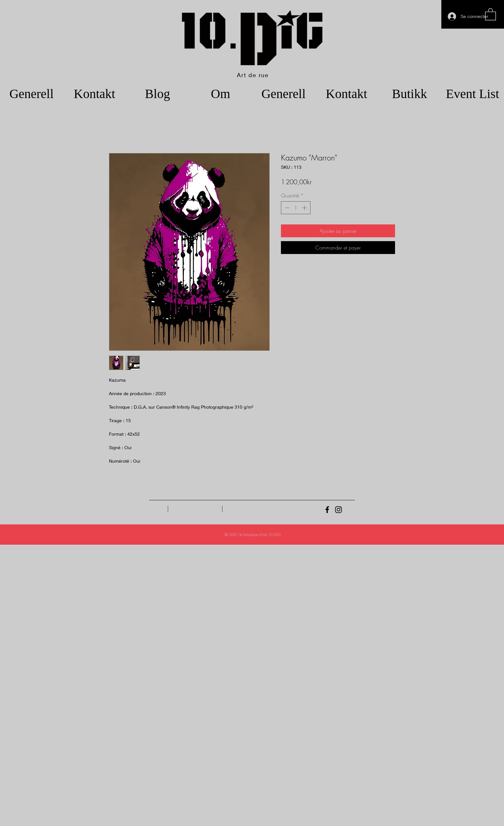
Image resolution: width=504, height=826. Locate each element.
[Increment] (305, 208)
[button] (491, 14)
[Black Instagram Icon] (338, 510)
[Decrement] (286, 208)
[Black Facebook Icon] (327, 510)
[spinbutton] (296, 208)
